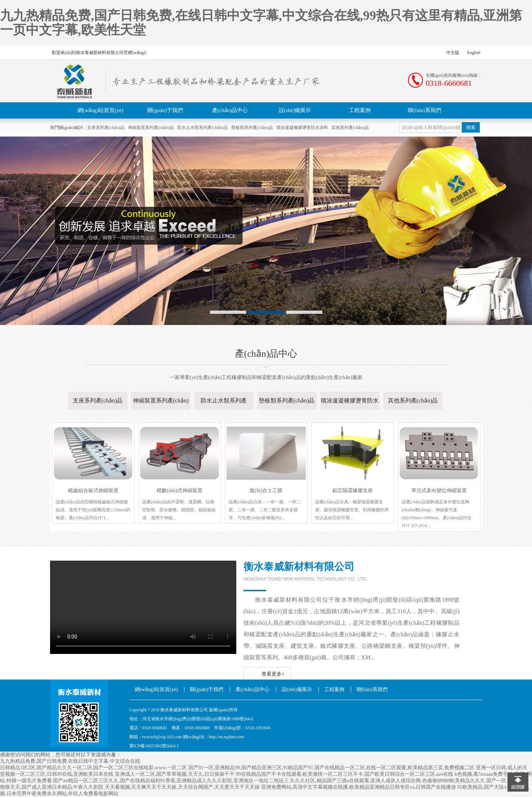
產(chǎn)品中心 (230, 110)
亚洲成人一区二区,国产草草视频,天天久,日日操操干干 (175, 774)
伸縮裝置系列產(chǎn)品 (151, 128)
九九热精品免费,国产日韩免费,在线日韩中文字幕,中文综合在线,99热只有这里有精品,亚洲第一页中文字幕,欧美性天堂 (261, 23)
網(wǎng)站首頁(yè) (100, 110)
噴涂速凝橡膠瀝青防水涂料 (302, 128)
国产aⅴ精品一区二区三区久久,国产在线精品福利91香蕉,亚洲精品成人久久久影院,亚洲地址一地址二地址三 (171, 781)
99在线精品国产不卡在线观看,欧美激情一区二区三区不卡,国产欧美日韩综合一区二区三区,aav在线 (345, 774)
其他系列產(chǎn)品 (350, 128)
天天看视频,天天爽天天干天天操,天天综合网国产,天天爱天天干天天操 (182, 787)
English (474, 53)
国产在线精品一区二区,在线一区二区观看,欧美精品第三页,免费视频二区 (395, 768)
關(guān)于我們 (165, 110)
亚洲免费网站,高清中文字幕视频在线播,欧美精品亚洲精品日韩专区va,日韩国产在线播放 (359, 787)
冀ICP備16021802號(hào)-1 (154, 746)
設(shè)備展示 (295, 110)
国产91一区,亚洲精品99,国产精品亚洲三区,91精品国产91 (251, 768)
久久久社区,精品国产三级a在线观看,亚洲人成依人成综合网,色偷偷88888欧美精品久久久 (388, 781)
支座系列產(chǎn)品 (106, 128)
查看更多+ (273, 674)
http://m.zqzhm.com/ (227, 737)
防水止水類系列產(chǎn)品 (202, 128)
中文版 (453, 53)
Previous (44, 233)
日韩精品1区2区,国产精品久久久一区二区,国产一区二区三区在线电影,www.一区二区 (93, 768)
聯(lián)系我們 (424, 110)
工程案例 (360, 110)
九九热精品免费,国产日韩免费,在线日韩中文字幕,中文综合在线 (70, 761)
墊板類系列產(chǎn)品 (252, 128)
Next (488, 233)
